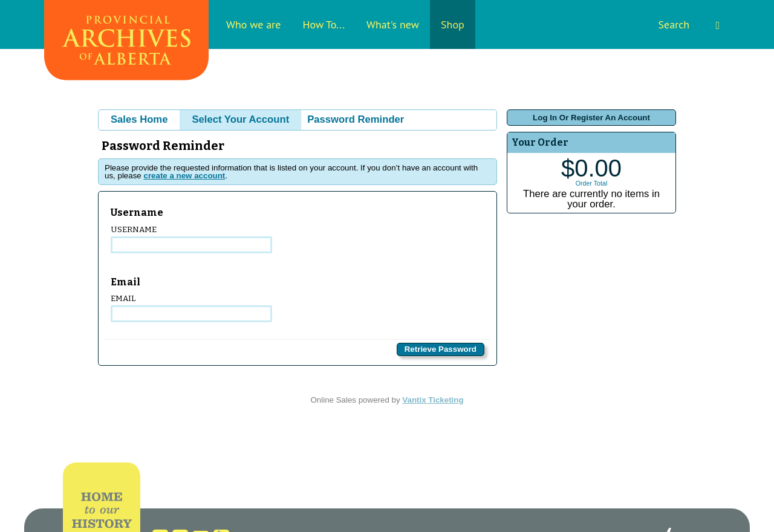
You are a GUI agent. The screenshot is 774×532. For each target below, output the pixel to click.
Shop (453, 24)
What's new (393, 24)
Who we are (253, 24)
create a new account (184, 176)
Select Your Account (240, 119)
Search (689, 24)
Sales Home (139, 119)
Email (191, 308)
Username (191, 239)
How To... (324, 24)
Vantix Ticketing (433, 400)
